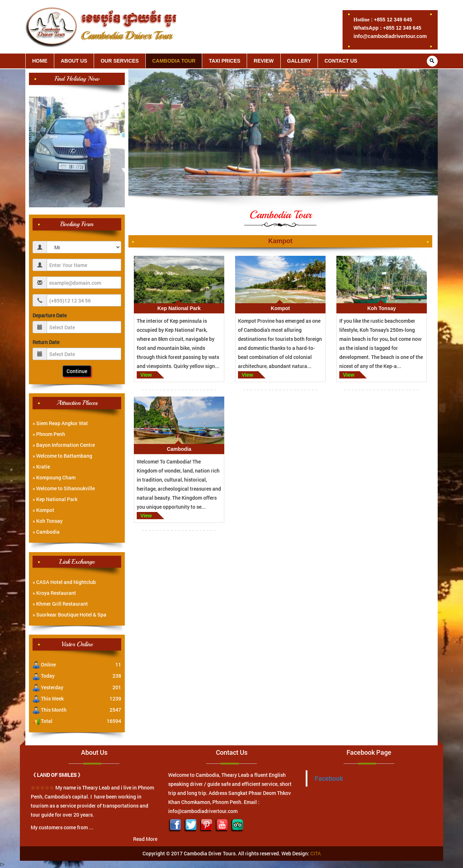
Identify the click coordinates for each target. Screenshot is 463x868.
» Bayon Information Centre (64, 445)
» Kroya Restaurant (54, 593)
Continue (77, 371)
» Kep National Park (55, 499)
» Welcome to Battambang (62, 456)
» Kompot (43, 510)
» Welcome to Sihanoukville (64, 488)
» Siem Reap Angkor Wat (60, 423)
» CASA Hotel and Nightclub (64, 582)
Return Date (46, 342)
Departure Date (50, 315)
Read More (145, 839)
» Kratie (41, 467)
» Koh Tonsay (48, 521)
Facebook (329, 778)
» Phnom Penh (49, 434)
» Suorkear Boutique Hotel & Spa (69, 615)
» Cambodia (46, 532)
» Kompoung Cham (54, 477)
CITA (316, 853)
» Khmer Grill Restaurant (60, 604)
